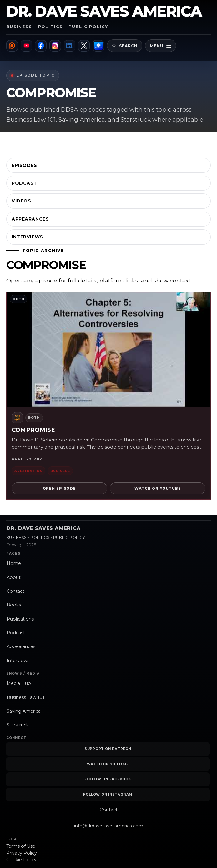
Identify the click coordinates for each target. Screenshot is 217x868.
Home (14, 563)
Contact (15, 591)
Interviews (27, 237)
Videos (21, 201)
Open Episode (59, 488)
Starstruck (18, 725)
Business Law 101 (25, 697)
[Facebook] (41, 46)
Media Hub (19, 683)
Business (60, 471)
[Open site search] (125, 46)
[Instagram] (56, 46)
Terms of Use (21, 846)
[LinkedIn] (70, 46)
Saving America (24, 711)
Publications (20, 619)
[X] (85, 46)
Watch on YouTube (158, 488)
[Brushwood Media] (99, 46)
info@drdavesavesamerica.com (109, 826)
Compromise (33, 430)
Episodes (24, 165)
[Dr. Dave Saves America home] (108, 17)
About (14, 577)
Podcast (24, 183)
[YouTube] (26, 46)
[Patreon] (12, 46)
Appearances (30, 219)
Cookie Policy (21, 860)
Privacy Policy (22, 853)
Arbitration (28, 471)
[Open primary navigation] (161, 46)
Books (14, 605)
